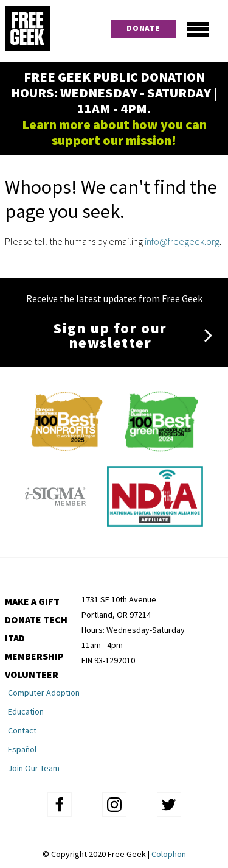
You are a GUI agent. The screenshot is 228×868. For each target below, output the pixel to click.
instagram (114, 805)
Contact (22, 730)
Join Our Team (34, 768)
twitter (169, 805)
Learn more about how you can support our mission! (114, 132)
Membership (34, 656)
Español (22, 749)
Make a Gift (32, 601)
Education (26, 711)
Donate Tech (36, 619)
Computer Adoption (44, 693)
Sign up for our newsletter (110, 335)
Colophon (169, 854)
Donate (143, 28)
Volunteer (32, 674)
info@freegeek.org (182, 241)
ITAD (15, 638)
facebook (60, 805)
